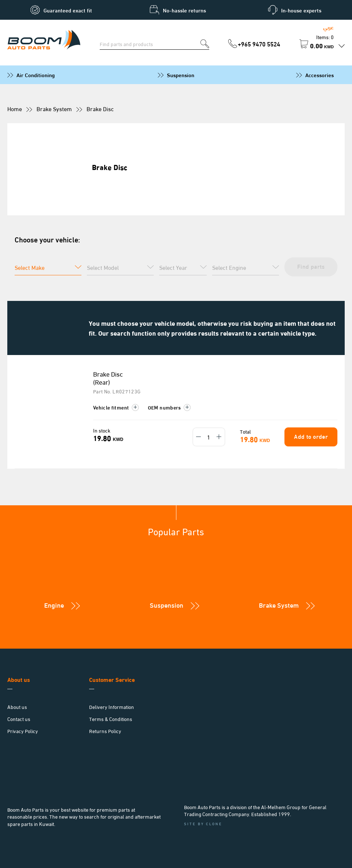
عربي (328, 27)
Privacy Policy (23, 731)
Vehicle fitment (116, 407)
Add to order (310, 436)
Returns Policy (105, 731)
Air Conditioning (36, 75)
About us (17, 707)
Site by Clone (203, 824)
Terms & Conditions (111, 719)
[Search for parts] (150, 44)
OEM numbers (169, 407)
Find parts (310, 266)
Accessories (320, 75)
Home (15, 108)
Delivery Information (112, 707)
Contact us (19, 719)
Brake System (54, 108)
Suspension (181, 75)
